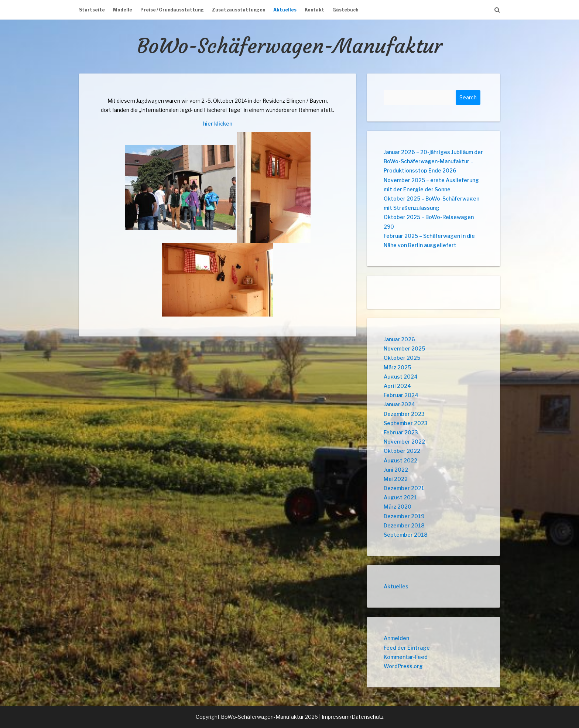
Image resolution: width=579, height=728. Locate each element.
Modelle (123, 10)
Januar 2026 (399, 339)
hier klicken (218, 124)
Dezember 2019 (404, 516)
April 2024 (397, 386)
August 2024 (401, 377)
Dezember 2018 (404, 525)
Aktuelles (285, 10)
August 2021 (400, 497)
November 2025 (404, 348)
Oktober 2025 (402, 358)
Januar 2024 (399, 404)
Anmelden (396, 638)
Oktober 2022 (402, 451)
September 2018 (406, 535)
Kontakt (314, 10)
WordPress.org (403, 666)
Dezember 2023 (404, 414)
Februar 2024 (401, 395)
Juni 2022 (396, 470)
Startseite (92, 10)
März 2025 (397, 367)
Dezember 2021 (404, 488)
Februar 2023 (401, 432)
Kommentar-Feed (406, 657)
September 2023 (406, 423)
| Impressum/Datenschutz (351, 717)
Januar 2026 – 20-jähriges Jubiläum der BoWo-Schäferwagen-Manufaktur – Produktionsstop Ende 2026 (433, 161)
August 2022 (400, 460)
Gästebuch (345, 10)
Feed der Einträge (407, 648)
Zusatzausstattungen (239, 10)
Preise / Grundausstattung (172, 10)
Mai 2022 (396, 479)
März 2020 (398, 507)
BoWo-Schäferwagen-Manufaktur (290, 46)
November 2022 (404, 442)
